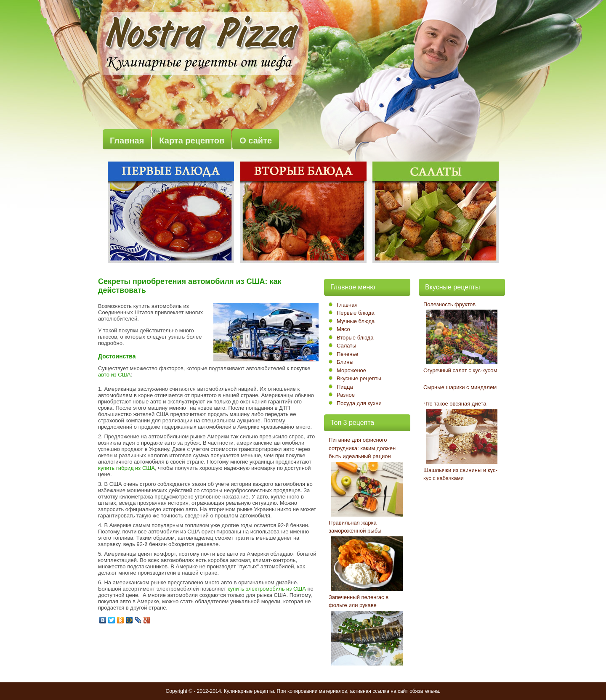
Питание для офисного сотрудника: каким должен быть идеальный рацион (362, 448)
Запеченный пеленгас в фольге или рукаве (359, 601)
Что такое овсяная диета (455, 404)
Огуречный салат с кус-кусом (460, 370)
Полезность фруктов (449, 304)
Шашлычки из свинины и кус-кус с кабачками (460, 474)
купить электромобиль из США (267, 589)
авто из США (114, 375)
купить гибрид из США (126, 468)
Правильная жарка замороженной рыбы (355, 527)
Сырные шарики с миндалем (460, 387)
